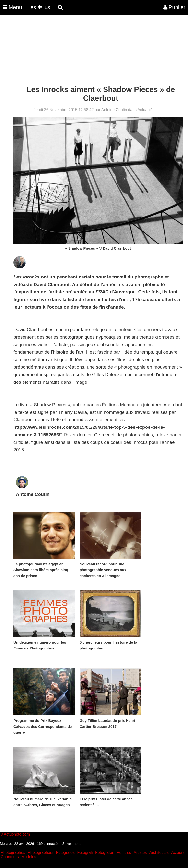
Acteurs (178, 852)
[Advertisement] (89, 51)
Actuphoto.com (17, 834)
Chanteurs (10, 857)
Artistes (140, 852)
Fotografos (65, 852)
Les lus (39, 7)
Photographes (13, 852)
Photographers (41, 852)
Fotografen (105, 852)
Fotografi (85, 852)
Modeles (29, 857)
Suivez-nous (72, 844)
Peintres (124, 852)
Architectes (159, 852)
